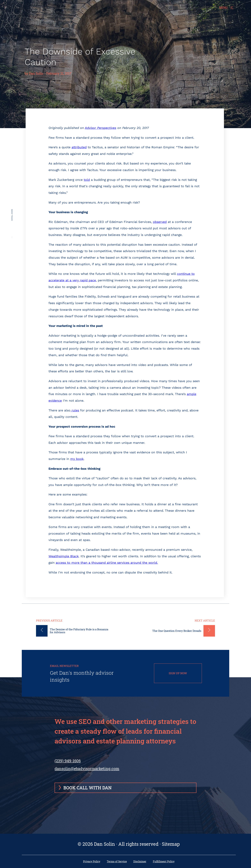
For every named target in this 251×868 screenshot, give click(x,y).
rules (75, 410)
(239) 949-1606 (68, 763)
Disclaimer (140, 861)
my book (77, 459)
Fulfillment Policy (164, 861)
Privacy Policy (92, 861)
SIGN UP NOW (178, 673)
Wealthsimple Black (64, 556)
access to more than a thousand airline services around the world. (107, 563)
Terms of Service (117, 861)
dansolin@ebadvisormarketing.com (87, 768)
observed (160, 222)
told (87, 180)
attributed (79, 147)
